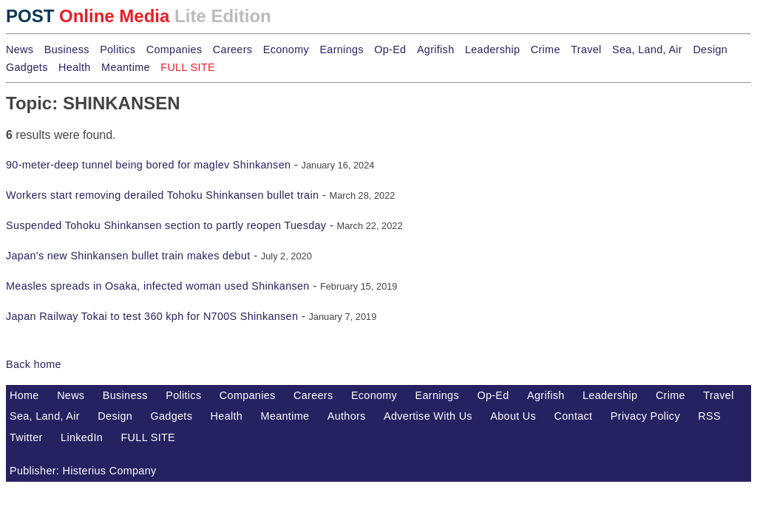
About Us (513, 416)
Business (67, 50)
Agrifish (436, 50)
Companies (174, 50)
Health (75, 67)
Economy (286, 50)
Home (24, 395)
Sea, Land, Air (647, 50)
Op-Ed (390, 50)
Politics (118, 50)
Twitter (26, 437)
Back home (34, 364)
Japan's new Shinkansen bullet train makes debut (128, 256)
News (20, 50)
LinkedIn (82, 437)
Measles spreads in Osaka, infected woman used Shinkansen (158, 286)
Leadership (492, 50)
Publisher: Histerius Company (83, 471)
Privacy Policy (645, 416)
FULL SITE (149, 437)
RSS (709, 416)
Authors (347, 416)
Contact (574, 416)
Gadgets (27, 67)
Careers (232, 50)
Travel (586, 50)
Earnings (341, 50)
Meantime (126, 67)
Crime (546, 50)
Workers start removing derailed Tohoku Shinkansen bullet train (162, 195)
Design (710, 50)
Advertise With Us (428, 416)
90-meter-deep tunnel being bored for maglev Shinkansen (148, 165)
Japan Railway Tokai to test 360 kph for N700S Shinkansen (152, 316)
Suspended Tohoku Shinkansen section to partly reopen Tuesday (166, 225)
